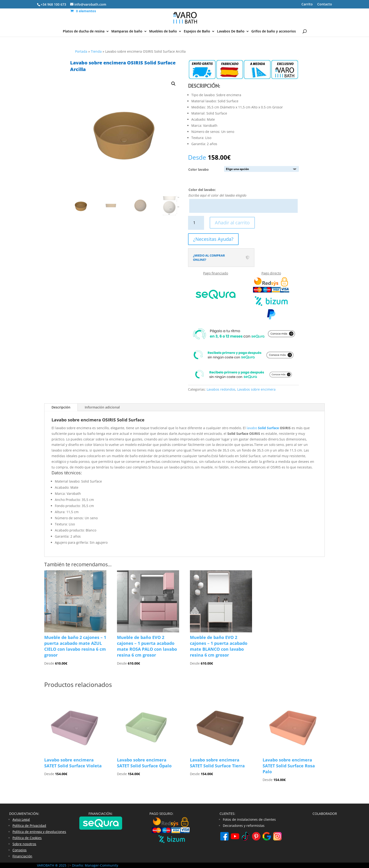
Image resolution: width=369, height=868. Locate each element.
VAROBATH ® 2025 (52, 865)
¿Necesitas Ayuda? (213, 239)
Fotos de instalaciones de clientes (249, 819)
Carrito (307, 4)
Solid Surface (268, 428)
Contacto (325, 4)
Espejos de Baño (197, 32)
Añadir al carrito (232, 223)
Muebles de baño (163, 32)
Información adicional (102, 407)
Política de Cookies (27, 838)
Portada (81, 51)
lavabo (252, 428)
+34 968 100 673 (53, 4)
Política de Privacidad (29, 826)
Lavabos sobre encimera (256, 389)
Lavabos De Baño (231, 32)
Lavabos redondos (221, 389)
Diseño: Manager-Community (95, 865)
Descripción (61, 407)
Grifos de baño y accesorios (274, 32)
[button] (173, 84)
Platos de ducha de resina (84, 32)
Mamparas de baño (127, 32)
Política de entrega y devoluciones (39, 832)
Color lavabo (199, 169)
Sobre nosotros (24, 844)
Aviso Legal (21, 819)
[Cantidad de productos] (196, 223)
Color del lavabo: (202, 190)
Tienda (96, 51)
